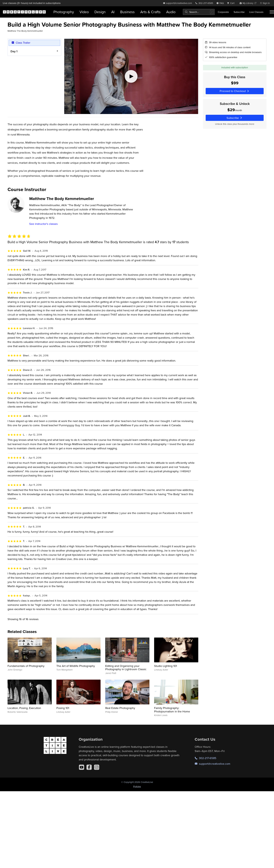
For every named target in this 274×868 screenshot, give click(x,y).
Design (100, 12)
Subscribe (239, 12)
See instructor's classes (43, 224)
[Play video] (131, 76)
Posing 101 (63, 708)
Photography (64, 12)
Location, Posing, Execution (24, 708)
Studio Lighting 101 (166, 666)
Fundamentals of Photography (26, 666)
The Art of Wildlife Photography (76, 666)
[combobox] (199, 12)
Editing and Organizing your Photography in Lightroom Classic (126, 668)
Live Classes (256, 12)
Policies (137, 786)
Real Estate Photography (120, 708)
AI (113, 12)
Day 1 (14, 51)
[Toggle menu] (272, 12)
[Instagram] (97, 767)
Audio (171, 12)
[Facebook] (89, 767)
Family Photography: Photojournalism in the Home (172, 710)
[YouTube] (82, 767)
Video (84, 12)
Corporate (223, 12)
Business (127, 12)
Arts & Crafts (150, 12)
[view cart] (232, 3)
